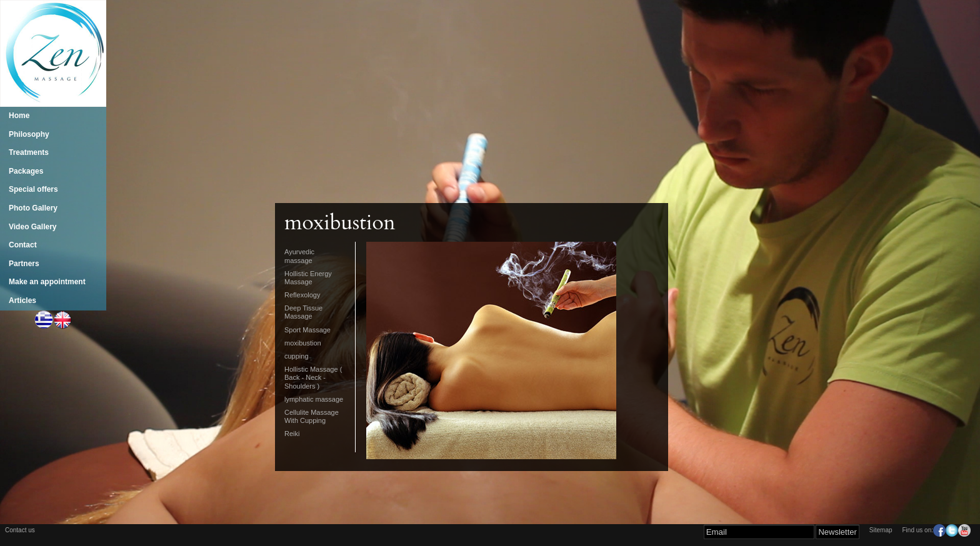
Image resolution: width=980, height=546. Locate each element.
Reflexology (302, 295)
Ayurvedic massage (299, 256)
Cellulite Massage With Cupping (312, 416)
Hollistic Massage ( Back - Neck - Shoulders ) (313, 377)
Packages (26, 171)
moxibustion (303, 343)
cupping (297, 356)
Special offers (33, 189)
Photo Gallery (33, 208)
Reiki (292, 434)
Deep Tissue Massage (303, 312)
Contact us (20, 530)
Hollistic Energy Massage (308, 278)
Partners (24, 264)
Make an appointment (47, 282)
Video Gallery (32, 227)
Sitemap (881, 530)
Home (19, 116)
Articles (22, 300)
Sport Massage (307, 330)
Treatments (29, 152)
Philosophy (29, 134)
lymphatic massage (314, 399)
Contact (23, 245)
